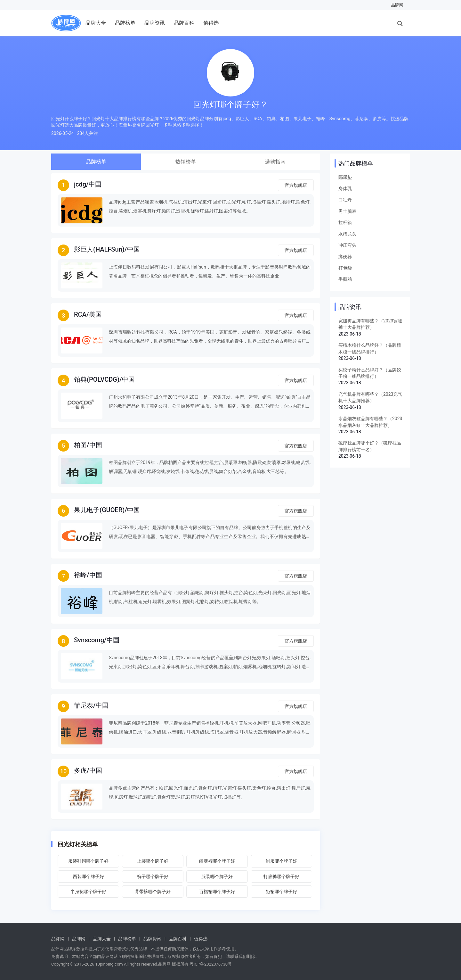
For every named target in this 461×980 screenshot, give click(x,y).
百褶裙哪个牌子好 (217, 892)
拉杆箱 (345, 222)
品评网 (58, 939)
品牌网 (397, 5)
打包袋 (345, 268)
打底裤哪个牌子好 (281, 876)
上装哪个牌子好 (153, 861)
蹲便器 (345, 257)
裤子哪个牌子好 (153, 876)
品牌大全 (96, 23)
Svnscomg (89, 640)
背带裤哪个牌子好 (153, 892)
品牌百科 (184, 23)
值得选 (211, 23)
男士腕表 (347, 211)
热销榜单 (186, 162)
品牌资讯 (155, 23)
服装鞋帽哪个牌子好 (88, 861)
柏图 (80, 445)
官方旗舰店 (296, 185)
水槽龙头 (347, 234)
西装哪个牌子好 (88, 876)
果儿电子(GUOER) (99, 510)
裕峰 (80, 575)
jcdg (80, 184)
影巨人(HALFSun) (99, 249)
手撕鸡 (345, 279)
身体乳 (345, 188)
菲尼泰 (84, 705)
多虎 (80, 770)
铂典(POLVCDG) (97, 379)
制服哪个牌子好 (281, 861)
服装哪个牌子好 (217, 876)
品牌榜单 (125, 23)
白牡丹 (345, 200)
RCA (80, 314)
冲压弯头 (347, 245)
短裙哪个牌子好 (281, 892)
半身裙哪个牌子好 (88, 892)
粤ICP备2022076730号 (211, 964)
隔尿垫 (345, 177)
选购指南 (275, 162)
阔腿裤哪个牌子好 (217, 861)
